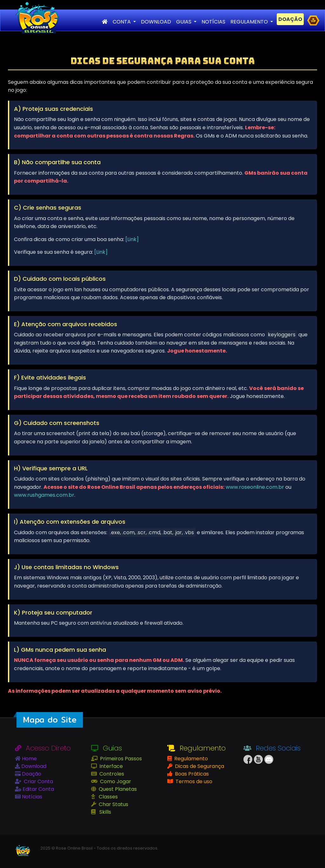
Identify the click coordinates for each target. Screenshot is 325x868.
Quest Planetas (117, 789)
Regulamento (190, 759)
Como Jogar (115, 781)
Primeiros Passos (120, 759)
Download (33, 766)
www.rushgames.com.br (44, 495)
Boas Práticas (191, 774)
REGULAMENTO (250, 22)
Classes (108, 797)
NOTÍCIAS (213, 22)
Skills (105, 812)
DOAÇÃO (290, 19)
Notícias (31, 797)
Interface (110, 766)
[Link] (132, 239)
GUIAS (184, 22)
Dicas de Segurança (199, 766)
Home (29, 759)
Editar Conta (38, 789)
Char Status (113, 804)
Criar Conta (38, 781)
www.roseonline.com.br (255, 487)
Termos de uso (193, 781)
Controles (111, 774)
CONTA (122, 22)
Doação (31, 774)
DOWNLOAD (156, 22)
